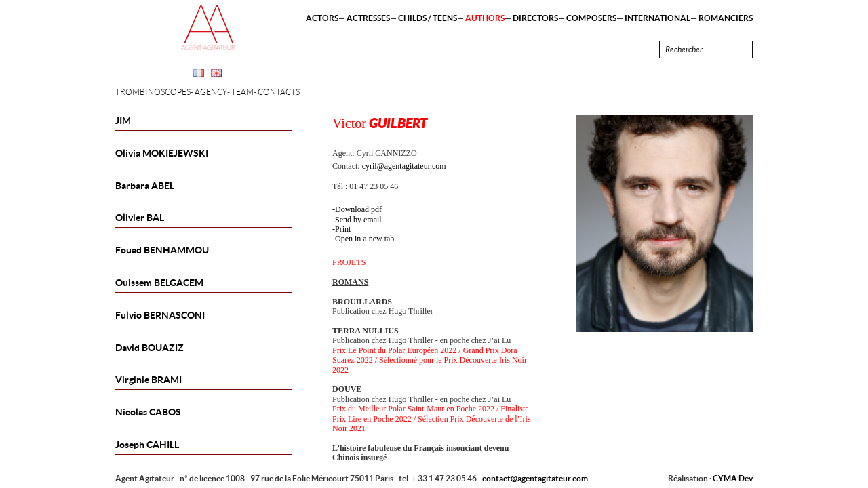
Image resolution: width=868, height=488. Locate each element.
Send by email (358, 220)
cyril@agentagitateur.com (404, 166)
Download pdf (358, 209)
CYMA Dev (733, 478)
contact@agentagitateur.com (535, 478)
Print (343, 229)
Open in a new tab (364, 239)
